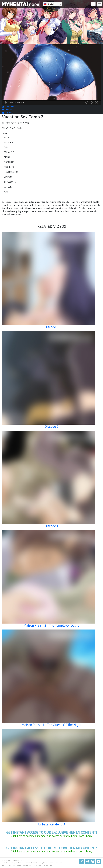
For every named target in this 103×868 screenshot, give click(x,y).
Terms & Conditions (55, 863)
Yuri (6, 192)
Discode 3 (52, 327)
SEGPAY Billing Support (10, 863)
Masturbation (11, 172)
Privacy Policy (43, 863)
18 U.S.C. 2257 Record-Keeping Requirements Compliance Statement (25, 865)
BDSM (7, 137)
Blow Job (9, 142)
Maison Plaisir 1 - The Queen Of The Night (52, 725)
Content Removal (31, 863)
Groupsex (9, 167)
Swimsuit (9, 177)
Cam (6, 147)
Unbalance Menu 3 (51, 824)
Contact (21, 863)
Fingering (9, 162)
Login (51, 865)
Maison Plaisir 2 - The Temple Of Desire (51, 625)
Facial (7, 157)
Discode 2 (52, 426)
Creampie (9, 152)
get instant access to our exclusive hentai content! (51, 834)
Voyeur (8, 187)
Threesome (10, 182)
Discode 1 (52, 526)
